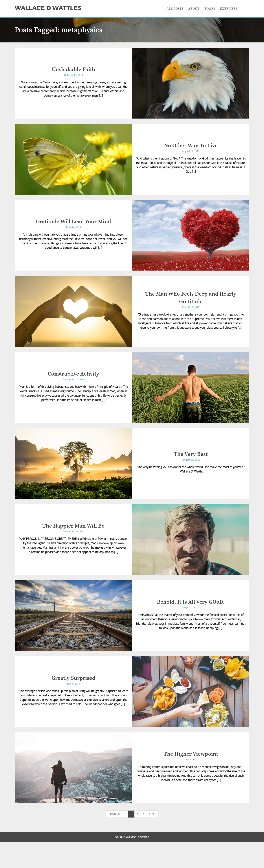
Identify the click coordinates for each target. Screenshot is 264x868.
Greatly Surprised (73, 700)
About (194, 9)
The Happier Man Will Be (73, 543)
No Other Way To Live (191, 150)
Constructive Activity (73, 386)
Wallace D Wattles (48, 8)
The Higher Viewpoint (191, 779)
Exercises (229, 9)
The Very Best (191, 469)
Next (152, 840)
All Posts (175, 9)
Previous (114, 840)
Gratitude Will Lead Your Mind (73, 228)
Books (210, 9)
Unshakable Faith (73, 71)
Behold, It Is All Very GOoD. (191, 622)
